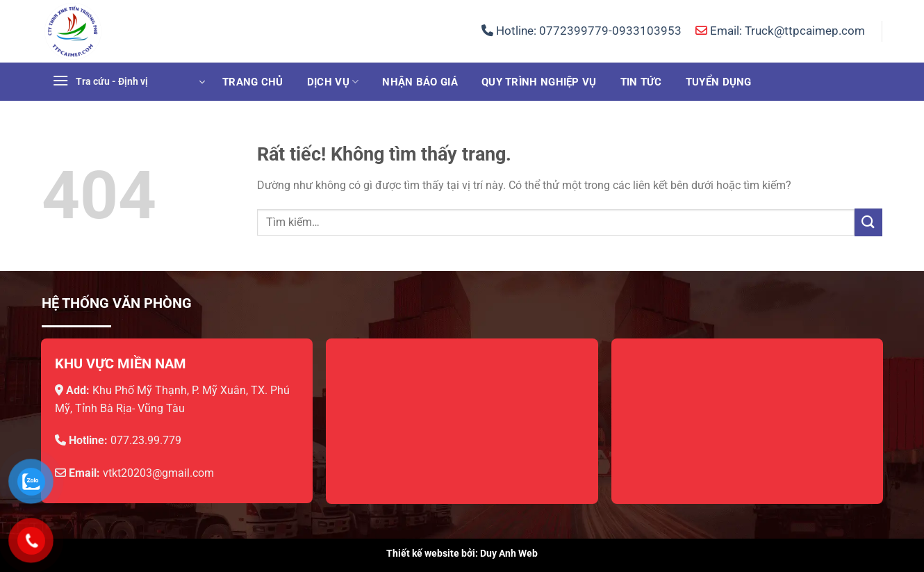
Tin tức (641, 82)
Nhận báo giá (420, 82)
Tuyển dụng (719, 82)
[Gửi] (868, 222)
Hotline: (581, 31)
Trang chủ (253, 82)
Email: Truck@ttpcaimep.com (780, 31)
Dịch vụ (333, 82)
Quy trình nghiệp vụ (539, 82)
